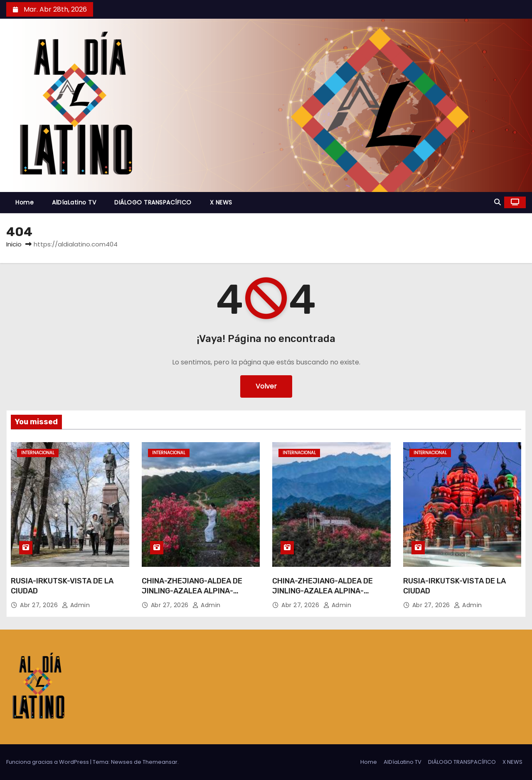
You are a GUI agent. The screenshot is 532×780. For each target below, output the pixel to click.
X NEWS (221, 202)
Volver (266, 386)
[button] (498, 202)
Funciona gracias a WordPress (48, 762)
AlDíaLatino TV (74, 202)
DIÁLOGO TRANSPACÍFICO (153, 202)
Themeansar (160, 762)
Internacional (38, 453)
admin (76, 605)
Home (25, 202)
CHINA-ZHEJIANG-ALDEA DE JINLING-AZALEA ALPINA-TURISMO (192, 591)
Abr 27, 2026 (40, 605)
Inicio (14, 244)
